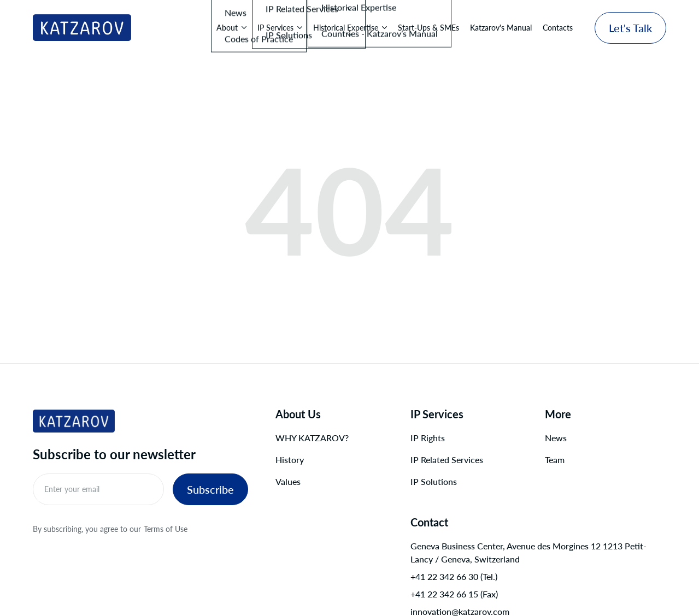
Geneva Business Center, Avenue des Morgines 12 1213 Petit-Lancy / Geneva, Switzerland (528, 552)
